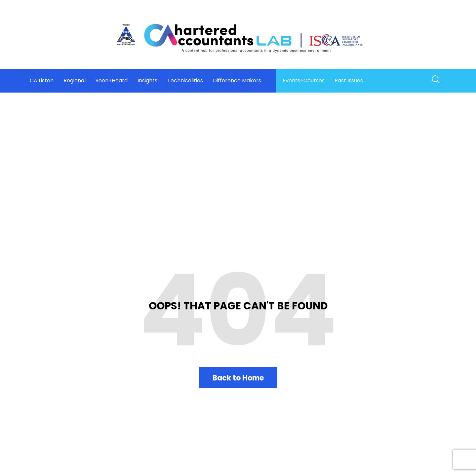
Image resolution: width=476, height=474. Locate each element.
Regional (75, 81)
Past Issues (349, 81)
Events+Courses (304, 81)
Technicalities (185, 81)
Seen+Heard (112, 81)
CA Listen (42, 81)
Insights (147, 81)
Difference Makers (237, 81)
